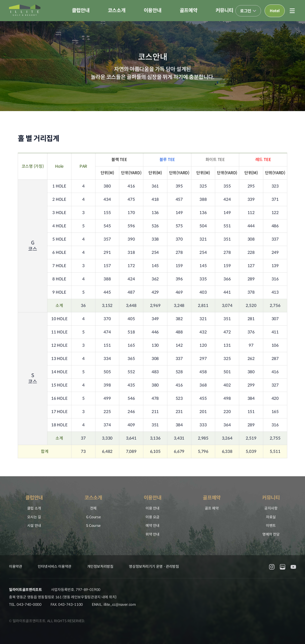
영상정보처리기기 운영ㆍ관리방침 (154, 567)
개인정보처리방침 (100, 567)
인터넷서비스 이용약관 (54, 567)
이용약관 (15, 567)
